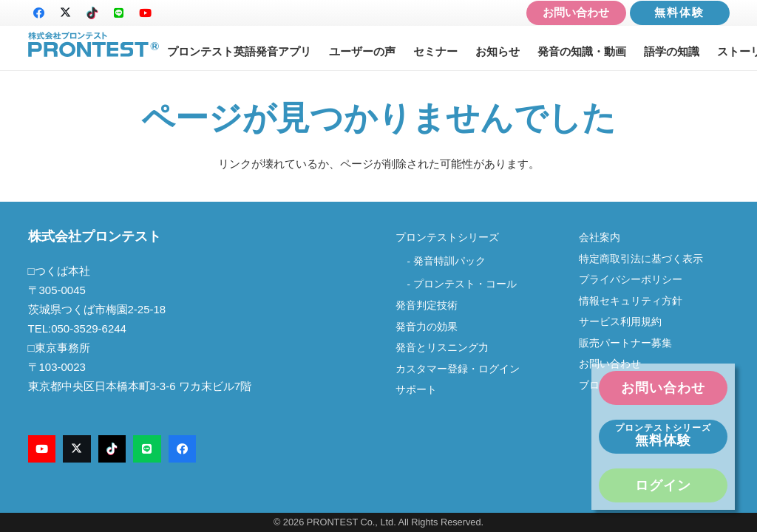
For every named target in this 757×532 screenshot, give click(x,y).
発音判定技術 (427, 306)
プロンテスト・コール (465, 284)
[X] (66, 13)
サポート (416, 390)
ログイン (663, 485)
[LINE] (119, 13)
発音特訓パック (449, 261)
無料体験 (679, 12)
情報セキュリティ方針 (631, 301)
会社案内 (605, 238)
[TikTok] (92, 13)
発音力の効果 (427, 327)
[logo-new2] (94, 45)
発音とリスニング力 (442, 348)
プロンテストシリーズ (447, 238)
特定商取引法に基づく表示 (641, 259)
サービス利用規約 (620, 322)
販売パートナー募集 (625, 343)
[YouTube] (146, 13)
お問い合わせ (576, 12)
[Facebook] (39, 13)
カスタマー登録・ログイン (458, 369)
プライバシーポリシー (631, 280)
